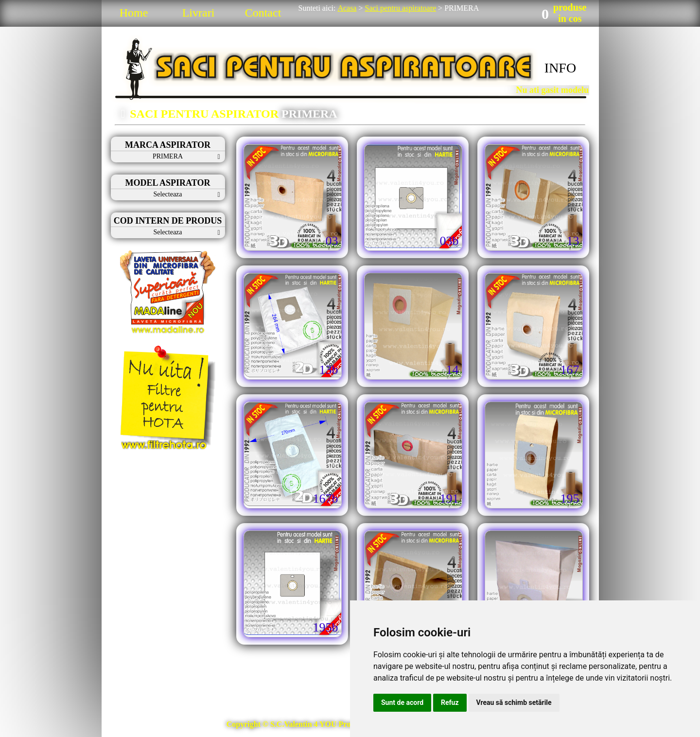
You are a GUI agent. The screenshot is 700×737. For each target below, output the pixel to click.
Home (134, 13)
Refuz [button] (450, 702)
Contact (263, 13)
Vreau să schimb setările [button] (514, 702)
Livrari (199, 13)
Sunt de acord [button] (402, 702)
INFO (560, 68)
